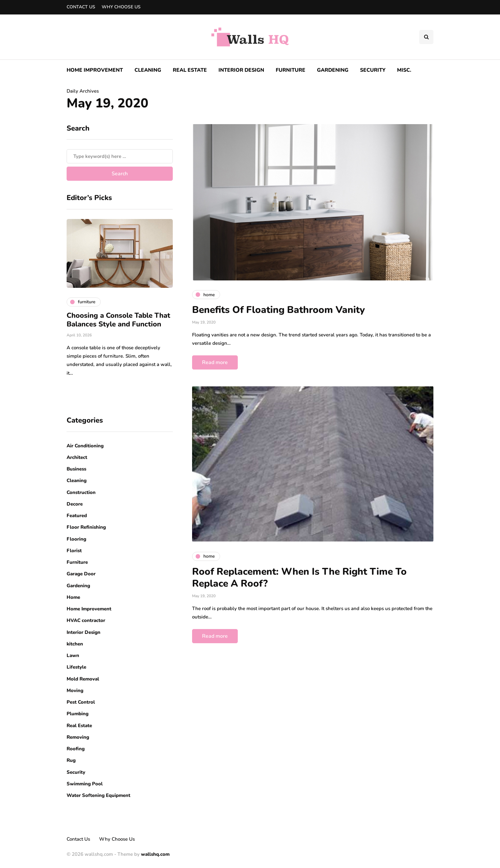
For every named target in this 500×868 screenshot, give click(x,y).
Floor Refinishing (86, 527)
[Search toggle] (426, 37)
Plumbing (78, 714)
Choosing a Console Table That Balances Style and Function (118, 320)
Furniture (291, 70)
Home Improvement (95, 70)
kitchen (75, 644)
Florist (74, 551)
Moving (75, 690)
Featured (77, 516)
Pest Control (81, 702)
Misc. (404, 70)
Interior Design (241, 70)
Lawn (73, 655)
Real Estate (190, 70)
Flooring (76, 539)
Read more (215, 362)
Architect (77, 457)
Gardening (333, 70)
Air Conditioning (85, 446)
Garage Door (81, 574)
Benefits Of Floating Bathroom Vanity (278, 310)
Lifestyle (76, 667)
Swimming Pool (85, 784)
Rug (71, 760)
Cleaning (148, 70)
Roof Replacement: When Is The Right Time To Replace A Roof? (299, 578)
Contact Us (81, 7)
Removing (78, 737)
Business (76, 469)
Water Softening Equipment (98, 795)
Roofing (76, 749)
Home (73, 597)
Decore (75, 504)
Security (373, 70)
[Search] (120, 156)
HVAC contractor (86, 620)
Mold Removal (83, 679)
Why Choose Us (121, 7)
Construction (81, 492)
